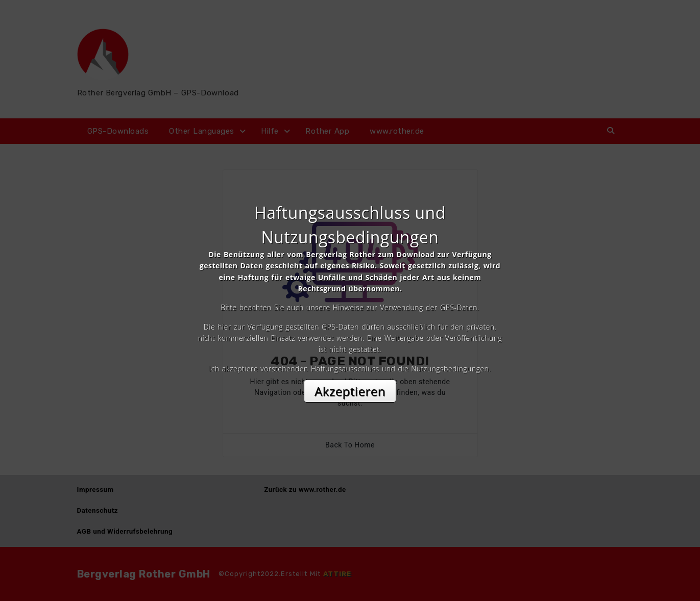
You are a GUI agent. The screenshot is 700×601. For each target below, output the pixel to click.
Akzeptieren (350, 391)
